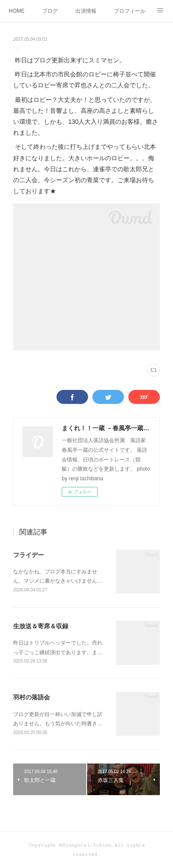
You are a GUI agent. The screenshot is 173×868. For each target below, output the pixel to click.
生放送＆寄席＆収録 (41, 626)
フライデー (28, 555)
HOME (17, 11)
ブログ (50, 11)
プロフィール (130, 11)
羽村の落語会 (32, 697)
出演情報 (86, 11)
